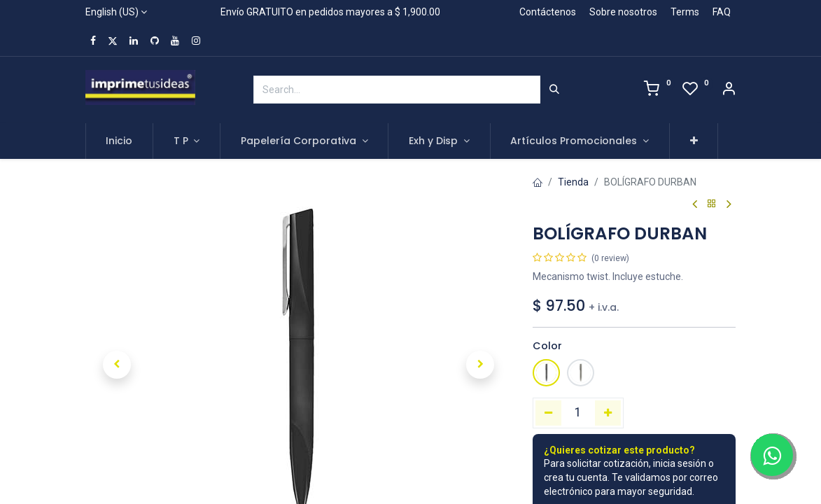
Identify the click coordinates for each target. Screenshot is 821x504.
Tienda (573, 182)
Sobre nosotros (623, 12)
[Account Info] (729, 90)
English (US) (112, 12)
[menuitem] (120, 141)
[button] (694, 141)
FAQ (722, 12)
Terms (685, 12)
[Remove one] (548, 413)
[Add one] (608, 413)
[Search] (554, 90)
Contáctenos (548, 12)
